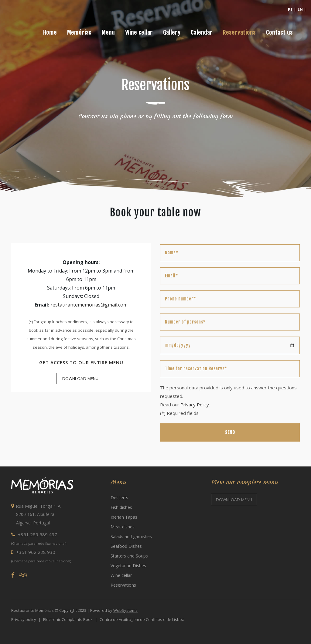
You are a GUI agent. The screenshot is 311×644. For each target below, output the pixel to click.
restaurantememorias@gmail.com (89, 305)
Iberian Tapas (124, 517)
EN (300, 9)
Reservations (123, 585)
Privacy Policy (195, 405)
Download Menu (80, 378)
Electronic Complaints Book (68, 619)
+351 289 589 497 (34, 534)
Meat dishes (123, 527)
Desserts (119, 498)
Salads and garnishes (131, 536)
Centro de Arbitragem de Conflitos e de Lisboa (142, 619)
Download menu (234, 500)
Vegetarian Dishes (128, 566)
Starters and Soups (129, 556)
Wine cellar (121, 575)
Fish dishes (121, 507)
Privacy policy (24, 619)
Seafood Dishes (126, 546)
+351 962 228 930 (33, 552)
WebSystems (125, 610)
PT (290, 9)
